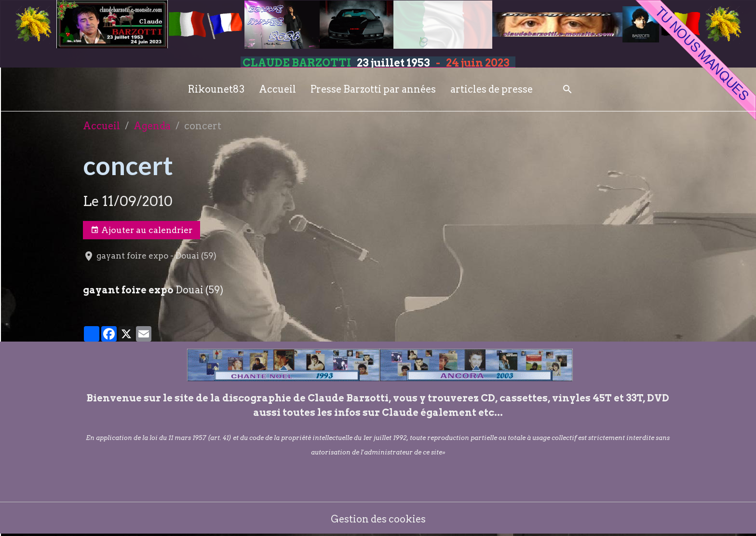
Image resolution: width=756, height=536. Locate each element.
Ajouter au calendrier (142, 230)
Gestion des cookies (378, 519)
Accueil (277, 89)
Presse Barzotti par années (373, 89)
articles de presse (492, 89)
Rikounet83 (216, 89)
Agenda (152, 126)
